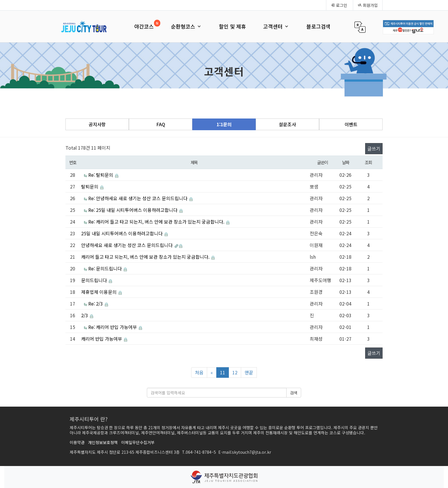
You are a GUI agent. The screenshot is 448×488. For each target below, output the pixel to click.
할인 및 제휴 (232, 26)
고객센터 (276, 26)
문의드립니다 (95, 280)
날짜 (346, 162)
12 (235, 372)
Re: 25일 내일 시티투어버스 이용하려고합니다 (133, 210)
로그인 (339, 5)
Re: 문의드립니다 (106, 268)
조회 (368, 162)
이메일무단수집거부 (138, 442)
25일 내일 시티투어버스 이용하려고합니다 (122, 233)
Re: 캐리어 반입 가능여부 (113, 327)
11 (223, 372)
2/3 (85, 315)
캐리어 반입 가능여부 (102, 339)
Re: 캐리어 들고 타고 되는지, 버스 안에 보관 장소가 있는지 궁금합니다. (157, 222)
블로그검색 (318, 26)
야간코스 (144, 26)
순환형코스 (186, 26)
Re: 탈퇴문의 (101, 175)
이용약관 (77, 442)
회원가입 (368, 5)
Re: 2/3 (96, 304)
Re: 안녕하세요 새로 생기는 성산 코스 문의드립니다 (138, 198)
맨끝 (249, 372)
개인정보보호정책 (103, 442)
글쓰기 (374, 148)
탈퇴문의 (90, 186)
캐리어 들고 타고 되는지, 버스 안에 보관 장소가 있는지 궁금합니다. (146, 257)
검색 (294, 393)
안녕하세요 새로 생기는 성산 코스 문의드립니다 (127, 245)
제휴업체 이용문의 (99, 292)
